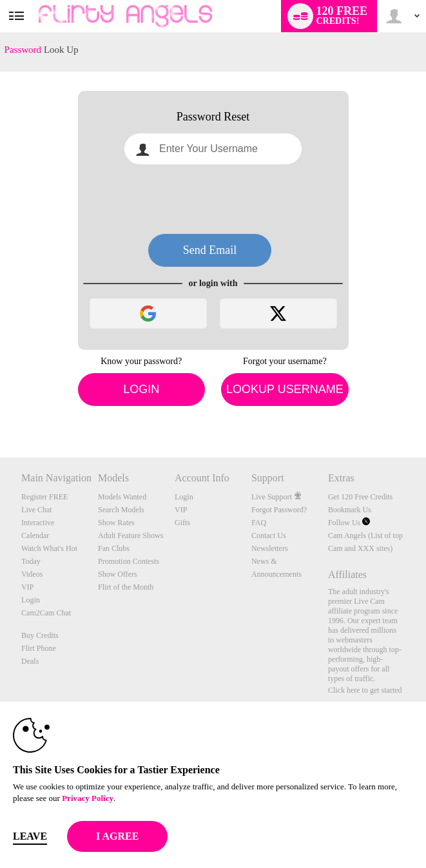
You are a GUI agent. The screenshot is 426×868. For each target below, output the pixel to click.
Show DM (0, 410)
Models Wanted (122, 497)
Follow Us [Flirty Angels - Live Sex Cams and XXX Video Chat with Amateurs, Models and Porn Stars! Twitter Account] (349, 523)
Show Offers (118, 574)
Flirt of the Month (126, 587)
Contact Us (269, 535)
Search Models (121, 510)
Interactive (38, 523)
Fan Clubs (114, 548)
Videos (32, 574)
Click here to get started (365, 690)
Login (141, 389)
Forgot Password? (279, 510)
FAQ (259, 523)
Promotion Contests (129, 561)
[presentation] (213, 199)
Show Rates (116, 523)
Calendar (35, 535)
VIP (27, 587)
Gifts (182, 523)
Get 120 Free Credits (360, 497)
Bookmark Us (350, 510)
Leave (30, 836)
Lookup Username (285, 389)
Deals (30, 661)
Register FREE (44, 497)
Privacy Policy (88, 798)
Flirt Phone (39, 648)
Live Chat (37, 510)
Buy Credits (40, 635)
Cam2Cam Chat (46, 613)
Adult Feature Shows (131, 535)
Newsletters (270, 548)
